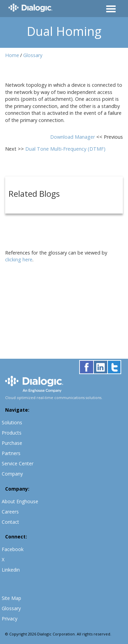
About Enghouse (20, 501)
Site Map (11, 598)
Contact (10, 522)
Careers (10, 512)
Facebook (13, 549)
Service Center (18, 463)
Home (12, 55)
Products (12, 433)
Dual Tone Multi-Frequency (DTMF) (65, 149)
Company (12, 474)
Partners (11, 453)
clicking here (19, 259)
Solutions (12, 422)
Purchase (12, 443)
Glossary (33, 55)
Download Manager (73, 137)
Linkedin (11, 570)
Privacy (10, 619)
